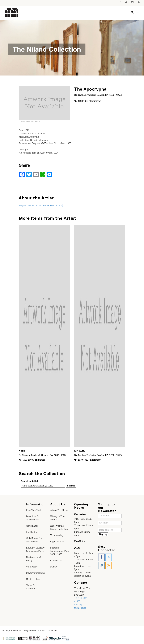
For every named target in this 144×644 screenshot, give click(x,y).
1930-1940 (83, 460)
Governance (32, 526)
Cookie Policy (33, 580)
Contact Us (56, 561)
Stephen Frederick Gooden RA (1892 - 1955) (99, 95)
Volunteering (57, 536)
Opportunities (57, 542)
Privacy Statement (35, 573)
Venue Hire (32, 567)
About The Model (59, 511)
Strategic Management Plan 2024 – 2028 (60, 551)
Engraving (95, 102)
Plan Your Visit (33, 511)
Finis (22, 451)
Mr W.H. (80, 451)
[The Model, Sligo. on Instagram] (101, 565)
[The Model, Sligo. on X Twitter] (109, 557)
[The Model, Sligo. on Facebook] (101, 557)
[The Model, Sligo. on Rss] (109, 565)
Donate (54, 567)
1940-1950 (28, 460)
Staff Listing (32, 533)
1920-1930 (83, 102)
